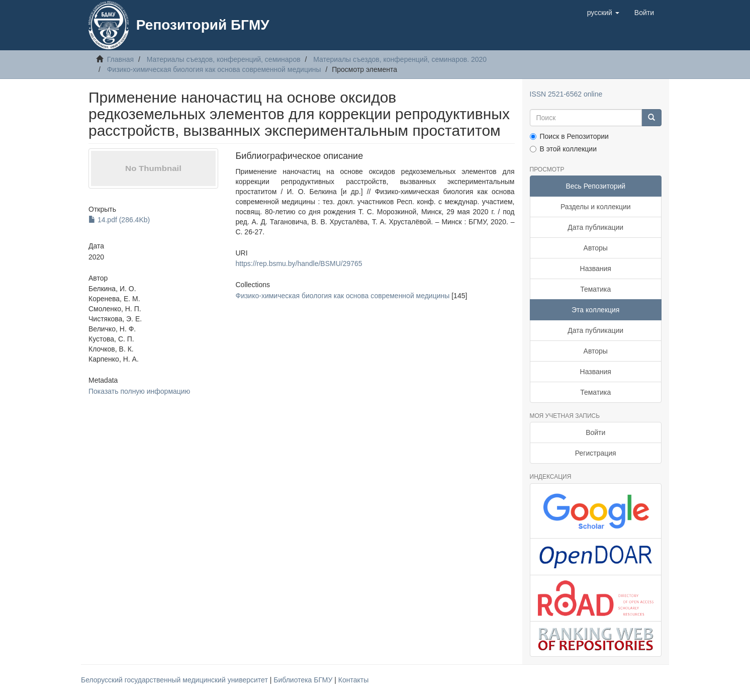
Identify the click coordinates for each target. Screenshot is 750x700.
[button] (603, 13)
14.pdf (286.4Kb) (119, 220)
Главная (120, 59)
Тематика (595, 289)
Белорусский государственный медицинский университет (175, 680)
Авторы (596, 248)
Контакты (353, 680)
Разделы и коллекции (596, 207)
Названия (596, 269)
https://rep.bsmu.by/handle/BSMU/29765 (299, 264)
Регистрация (596, 453)
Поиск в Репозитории (569, 136)
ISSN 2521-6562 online (566, 94)
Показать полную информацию (139, 391)
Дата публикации (595, 227)
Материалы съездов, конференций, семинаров (224, 59)
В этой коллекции (563, 149)
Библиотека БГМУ (304, 680)
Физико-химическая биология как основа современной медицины (214, 69)
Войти (595, 432)
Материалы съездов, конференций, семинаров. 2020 (400, 59)
